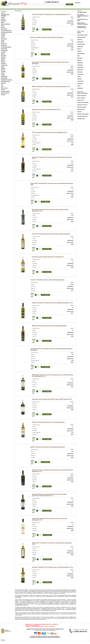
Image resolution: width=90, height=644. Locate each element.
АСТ (2, 85)
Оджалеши (80, 65)
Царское (3, 95)
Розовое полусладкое (83, 114)
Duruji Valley (4, 29)
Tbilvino (3, 75)
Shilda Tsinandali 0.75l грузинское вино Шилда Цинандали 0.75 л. (51, 86)
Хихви (79, 86)
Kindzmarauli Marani (6, 47)
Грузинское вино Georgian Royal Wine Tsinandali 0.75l (48, 257)
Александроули (81, 37)
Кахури (79, 49)
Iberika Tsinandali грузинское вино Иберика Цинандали (47, 37)
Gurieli (3, 40)
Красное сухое (81, 109)
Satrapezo (3, 63)
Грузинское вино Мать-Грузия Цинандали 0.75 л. (46, 109)
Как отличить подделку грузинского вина (83, 16)
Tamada (3, 70)
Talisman (3, 68)
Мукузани (80, 58)
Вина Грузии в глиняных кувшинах (82, 23)
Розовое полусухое (82, 116)
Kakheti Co (4, 44)
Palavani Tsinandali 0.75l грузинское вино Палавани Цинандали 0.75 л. (53, 303)
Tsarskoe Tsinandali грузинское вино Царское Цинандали (47, 280)
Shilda (3, 67)
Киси (79, 56)
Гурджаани (80, 46)
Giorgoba (3, 34)
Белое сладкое (81, 98)
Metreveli (3, 58)
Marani (3, 54)
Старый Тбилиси (5, 91)
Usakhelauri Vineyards (7, 80)
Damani (3, 27)
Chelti (2, 26)
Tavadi (3, 73)
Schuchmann (4, 65)
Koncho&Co (4, 49)
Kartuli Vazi (4, 45)
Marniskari (4, 55)
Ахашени (80, 40)
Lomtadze (3, 52)
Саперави (80, 72)
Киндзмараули (81, 53)
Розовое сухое (81, 119)
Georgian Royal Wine (6, 31)
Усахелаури (80, 81)
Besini (3, 22)
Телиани (79, 79)
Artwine (3, 17)
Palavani (3, 62)
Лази (2, 86)
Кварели (79, 51)
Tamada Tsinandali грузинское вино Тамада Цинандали (48, 422)
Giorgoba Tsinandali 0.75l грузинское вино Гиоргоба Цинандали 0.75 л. (53, 567)
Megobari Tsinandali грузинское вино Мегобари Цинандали (49, 326)
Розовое (79, 112)
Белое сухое (70, 23)
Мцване (79, 60)
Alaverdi (3, 13)
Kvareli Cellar (4, 50)
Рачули (3, 90)
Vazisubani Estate (5, 81)
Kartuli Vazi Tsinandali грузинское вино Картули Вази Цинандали (51, 234)
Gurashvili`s (4, 39)
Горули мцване (81, 44)
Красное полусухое (82, 105)
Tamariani (3, 72)
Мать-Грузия (4, 88)
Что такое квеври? (82, 12)
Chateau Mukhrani (6, 24)
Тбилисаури (80, 74)
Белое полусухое (82, 95)
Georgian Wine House (6, 32)
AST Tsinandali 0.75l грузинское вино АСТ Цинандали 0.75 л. (50, 132)
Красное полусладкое (83, 102)
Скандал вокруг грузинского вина (82, 27)
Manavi (79, 33)
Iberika (3, 42)
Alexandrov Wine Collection (5, 15)
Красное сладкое (82, 107)
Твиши (79, 77)
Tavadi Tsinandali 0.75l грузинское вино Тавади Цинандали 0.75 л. (51, 14)
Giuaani (3, 35)
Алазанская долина (82, 35)
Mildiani (3, 60)
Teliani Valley (4, 78)
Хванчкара (80, 83)
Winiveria (3, 83)
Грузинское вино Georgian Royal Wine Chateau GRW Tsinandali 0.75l (52, 399)
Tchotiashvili (4, 77)
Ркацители (80, 70)
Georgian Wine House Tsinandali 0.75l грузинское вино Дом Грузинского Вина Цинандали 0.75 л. (49, 495)
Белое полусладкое (82, 93)
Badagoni (3, 21)
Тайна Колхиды (5, 93)
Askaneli (3, 19)
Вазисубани (80, 42)
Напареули (80, 63)
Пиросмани (80, 67)
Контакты (78, 3)
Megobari (3, 57)
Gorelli (3, 37)
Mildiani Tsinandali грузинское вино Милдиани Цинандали (48, 447)
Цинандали (70, 21)
